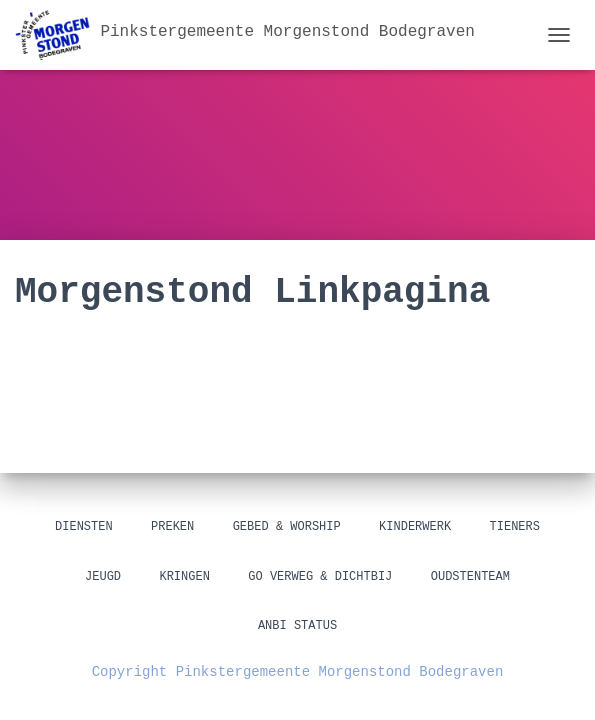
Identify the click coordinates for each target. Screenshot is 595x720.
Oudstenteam (470, 577)
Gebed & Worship (287, 527)
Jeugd (103, 577)
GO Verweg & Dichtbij (320, 577)
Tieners (515, 527)
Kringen (184, 577)
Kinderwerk (415, 527)
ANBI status (297, 626)
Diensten (84, 527)
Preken (172, 527)
